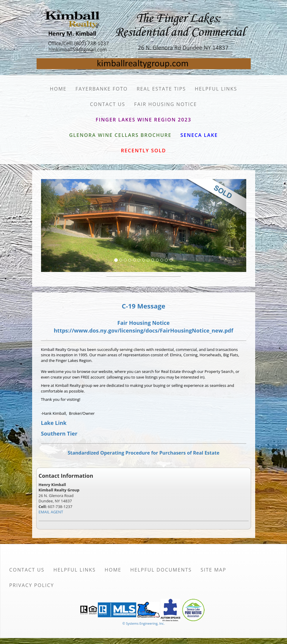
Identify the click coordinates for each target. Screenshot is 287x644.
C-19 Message (143, 306)
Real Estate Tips (161, 89)
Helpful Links (216, 89)
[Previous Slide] (57, 226)
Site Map (214, 570)
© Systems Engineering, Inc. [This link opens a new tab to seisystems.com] (143, 623)
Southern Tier (59, 433)
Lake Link (54, 423)
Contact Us (108, 104)
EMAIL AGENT (51, 512)
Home (58, 89)
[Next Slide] (231, 226)
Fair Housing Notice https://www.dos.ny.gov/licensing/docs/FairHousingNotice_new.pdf (143, 327)
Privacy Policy (32, 585)
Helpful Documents (161, 570)
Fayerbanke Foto (102, 89)
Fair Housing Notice (166, 104)
